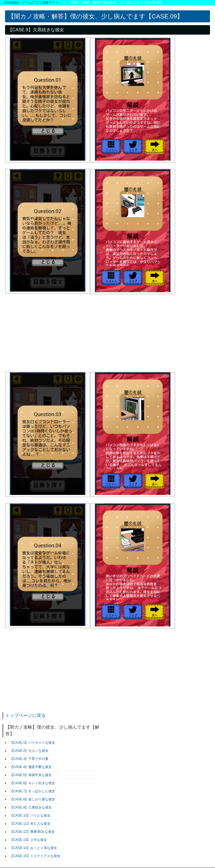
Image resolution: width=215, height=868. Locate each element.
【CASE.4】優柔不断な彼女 (31, 767)
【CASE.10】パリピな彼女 (30, 815)
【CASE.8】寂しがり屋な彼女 (33, 799)
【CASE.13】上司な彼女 (28, 840)
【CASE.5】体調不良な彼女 (31, 775)
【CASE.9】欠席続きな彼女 (31, 807)
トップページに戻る (25, 715)
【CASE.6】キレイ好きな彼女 (33, 783)
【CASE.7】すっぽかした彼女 (33, 791)
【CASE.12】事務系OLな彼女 (32, 832)
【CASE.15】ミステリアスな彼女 (35, 856)
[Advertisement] (47, 335)
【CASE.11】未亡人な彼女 (30, 824)
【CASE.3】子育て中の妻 (29, 759)
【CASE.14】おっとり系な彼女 (33, 848)
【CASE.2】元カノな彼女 (29, 751)
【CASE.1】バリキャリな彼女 (33, 743)
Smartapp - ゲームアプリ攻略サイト (31, 3)
